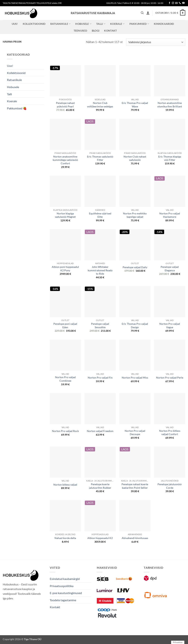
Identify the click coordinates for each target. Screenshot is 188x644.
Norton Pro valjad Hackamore (170, 215)
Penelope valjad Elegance (170, 269)
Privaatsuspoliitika (62, 586)
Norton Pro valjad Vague (170, 325)
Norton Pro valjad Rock (65, 431)
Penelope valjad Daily (135, 267)
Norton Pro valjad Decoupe (135, 433)
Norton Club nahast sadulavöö (135, 158)
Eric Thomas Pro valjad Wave (135, 105)
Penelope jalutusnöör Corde (170, 486)
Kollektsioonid (34, 24)
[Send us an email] (176, 3)
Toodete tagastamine (63, 600)
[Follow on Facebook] (169, 3)
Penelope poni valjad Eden (65, 325)
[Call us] (180, 3)
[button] (148, 13)
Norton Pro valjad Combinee (65, 379)
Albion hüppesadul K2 (100, 538)
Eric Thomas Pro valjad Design (135, 325)
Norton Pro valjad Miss (135, 378)
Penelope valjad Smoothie (100, 325)
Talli (101, 24)
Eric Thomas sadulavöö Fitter (100, 158)
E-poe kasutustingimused (66, 593)
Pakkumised (139, 24)
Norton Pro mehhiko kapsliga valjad (135, 215)
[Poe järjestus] (156, 42)
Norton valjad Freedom (100, 431)
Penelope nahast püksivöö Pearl (65, 105)
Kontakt (110, 31)
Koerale (117, 24)
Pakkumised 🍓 (17, 108)
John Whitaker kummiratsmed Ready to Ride (100, 270)
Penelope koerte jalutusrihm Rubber (100, 486)
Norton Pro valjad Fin (100, 378)
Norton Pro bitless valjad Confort (170, 433)
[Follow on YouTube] (183, 3)
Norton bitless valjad (65, 485)
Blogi (96, 31)
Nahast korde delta (65, 538)
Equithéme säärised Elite (100, 215)
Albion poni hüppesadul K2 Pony (65, 269)
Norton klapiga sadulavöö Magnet (65, 215)
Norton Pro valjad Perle (170, 378)
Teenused (80, 31)
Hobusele (83, 24)
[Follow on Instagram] (173, 3)
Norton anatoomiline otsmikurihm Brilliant (170, 105)
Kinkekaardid (164, 24)
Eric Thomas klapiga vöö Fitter (170, 158)
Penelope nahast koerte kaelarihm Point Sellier (135, 486)
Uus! (15, 24)
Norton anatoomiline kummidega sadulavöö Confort (65, 160)
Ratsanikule (60, 24)
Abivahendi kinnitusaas (135, 538)
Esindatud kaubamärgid (65, 579)
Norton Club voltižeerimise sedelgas (100, 105)
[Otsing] (142, 13)
